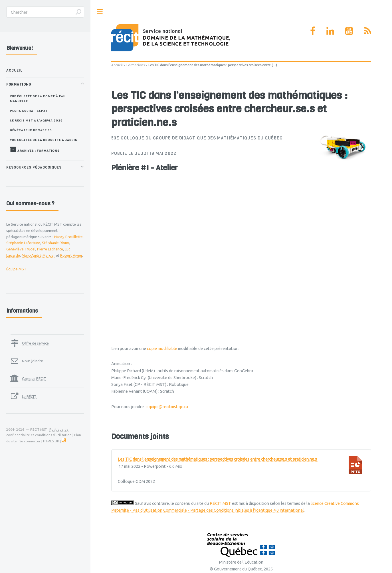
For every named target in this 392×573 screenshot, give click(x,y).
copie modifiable (162, 348)
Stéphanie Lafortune (23, 243)
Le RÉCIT (29, 396)
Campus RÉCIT (34, 378)
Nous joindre (33, 361)
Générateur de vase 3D (31, 130)
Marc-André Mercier (38, 255)
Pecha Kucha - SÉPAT (29, 111)
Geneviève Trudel (21, 249)
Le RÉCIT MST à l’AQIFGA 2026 (36, 120)
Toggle (100, 12)
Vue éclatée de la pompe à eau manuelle (38, 99)
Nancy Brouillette (68, 237)
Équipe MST (16, 269)
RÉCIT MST (220, 503)
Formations (136, 65)
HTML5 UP (51, 441)
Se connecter (30, 441)
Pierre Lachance (50, 249)
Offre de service (35, 343)
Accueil (117, 65)
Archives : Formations (35, 149)
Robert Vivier (71, 255)
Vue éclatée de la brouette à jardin (44, 140)
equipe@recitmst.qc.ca (167, 407)
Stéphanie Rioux (55, 243)
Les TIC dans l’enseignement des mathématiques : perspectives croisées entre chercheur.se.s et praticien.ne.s (218, 459)
